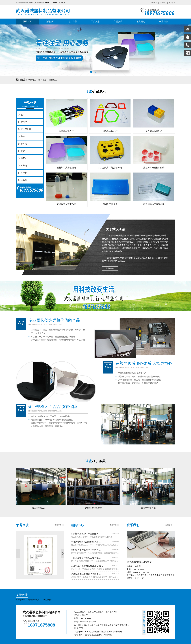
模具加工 (42, 80)
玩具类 (24, 180)
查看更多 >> (59, 525)
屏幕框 (24, 144)
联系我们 (163, 3)
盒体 (23, 115)
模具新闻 (141, 22)
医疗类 (24, 173)
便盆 (23, 151)
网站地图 (108, 635)
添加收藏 (172, 3)
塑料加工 (53, 80)
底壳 (23, 136)
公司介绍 (50, 22)
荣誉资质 (118, 22)
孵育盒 (24, 158)
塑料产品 (73, 22)
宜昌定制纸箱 (21, 600)
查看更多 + (110, 268)
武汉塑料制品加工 (34, 600)
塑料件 (24, 122)
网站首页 (154, 3)
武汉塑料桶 (47, 600)
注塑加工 (32, 80)
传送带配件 (26, 129)
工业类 (24, 166)
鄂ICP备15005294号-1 (94, 635)
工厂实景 (95, 22)
